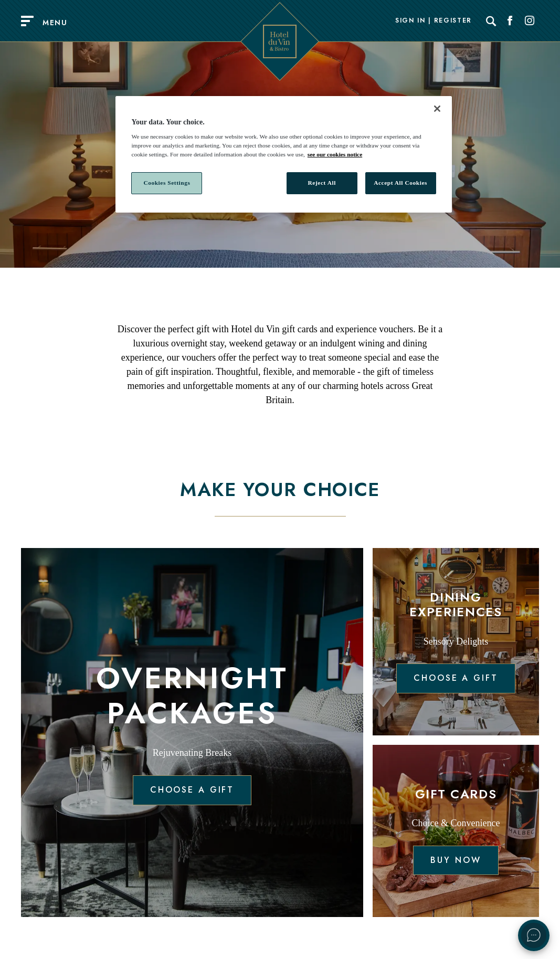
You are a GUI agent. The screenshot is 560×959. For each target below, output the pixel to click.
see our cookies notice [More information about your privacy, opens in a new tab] (335, 154)
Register (453, 21)
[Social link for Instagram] (530, 21)
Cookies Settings (167, 183)
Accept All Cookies (400, 183)
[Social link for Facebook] (510, 21)
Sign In (410, 21)
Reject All (322, 183)
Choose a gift (192, 790)
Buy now (456, 860)
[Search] (491, 21)
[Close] (437, 109)
